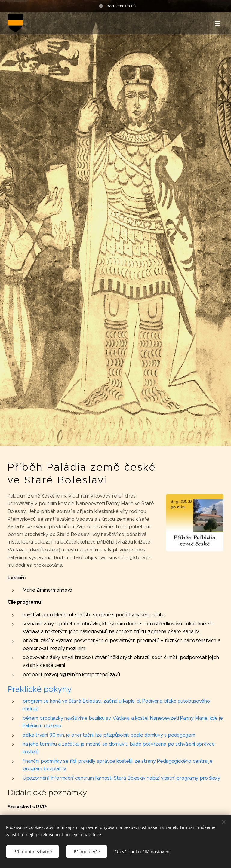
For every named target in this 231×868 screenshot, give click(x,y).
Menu (217, 23)
